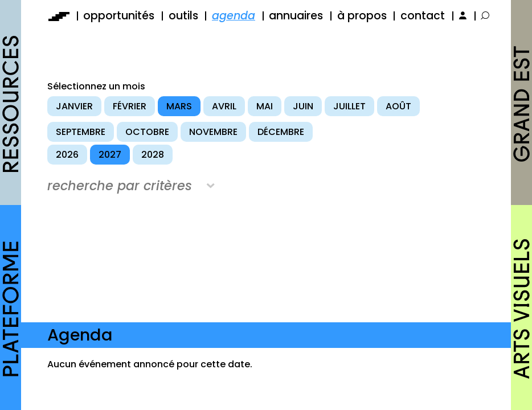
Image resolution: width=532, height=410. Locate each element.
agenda (234, 16)
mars (179, 106)
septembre (81, 132)
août (398, 106)
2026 (67, 155)
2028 (153, 155)
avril (224, 106)
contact (423, 16)
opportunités (119, 16)
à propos (362, 16)
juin (303, 106)
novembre (213, 132)
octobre (147, 132)
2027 (110, 155)
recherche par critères (120, 186)
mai (265, 106)
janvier (74, 106)
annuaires (296, 16)
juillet (349, 106)
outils (183, 16)
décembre (281, 132)
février (130, 106)
